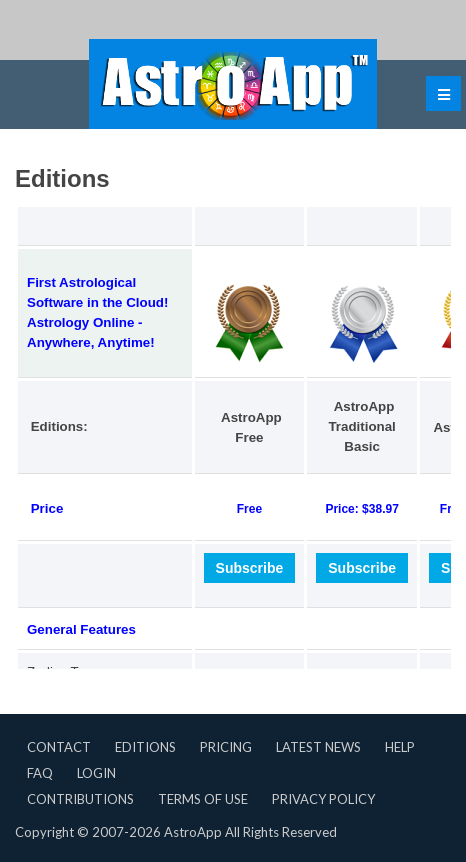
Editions (145, 747)
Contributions (80, 799)
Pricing (226, 747)
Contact (59, 747)
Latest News (318, 747)
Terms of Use (203, 799)
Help (400, 747)
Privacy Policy (323, 799)
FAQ (40, 773)
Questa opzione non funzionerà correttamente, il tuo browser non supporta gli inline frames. (233, 419)
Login (96, 773)
